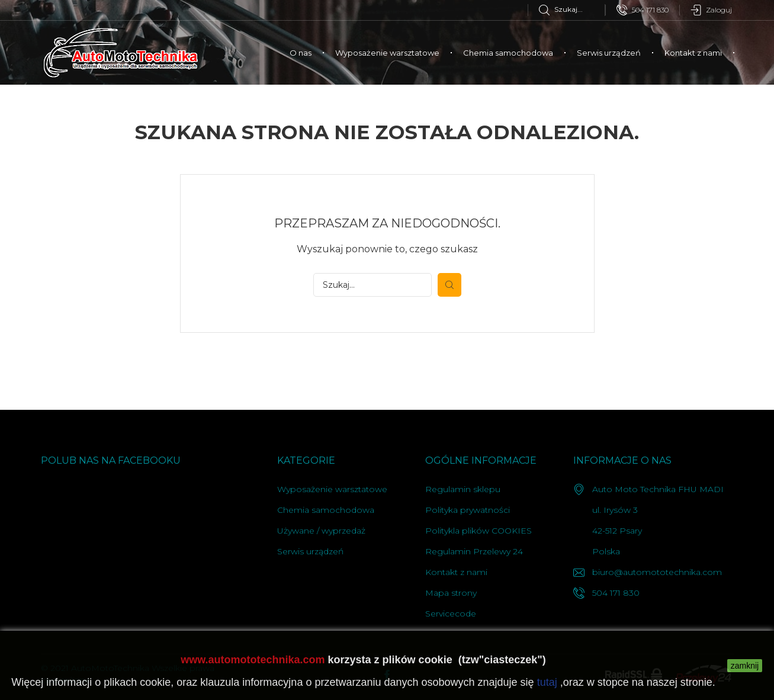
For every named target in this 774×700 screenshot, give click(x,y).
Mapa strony (451, 593)
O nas (301, 53)
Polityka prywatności (468, 510)
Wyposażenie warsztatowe (387, 53)
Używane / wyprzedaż (321, 531)
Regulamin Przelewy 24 (474, 551)
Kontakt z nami (693, 53)
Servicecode (451, 614)
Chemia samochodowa (508, 53)
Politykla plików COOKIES (478, 531)
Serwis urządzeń (609, 53)
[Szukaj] (572, 9)
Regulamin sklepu (463, 489)
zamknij (745, 666)
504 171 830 (643, 10)
